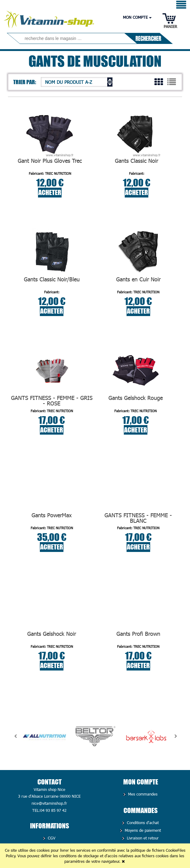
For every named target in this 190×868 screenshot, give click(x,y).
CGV (51, 838)
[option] (44, 736)
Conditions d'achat (142, 823)
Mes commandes (142, 794)
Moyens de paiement (142, 830)
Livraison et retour (142, 838)
